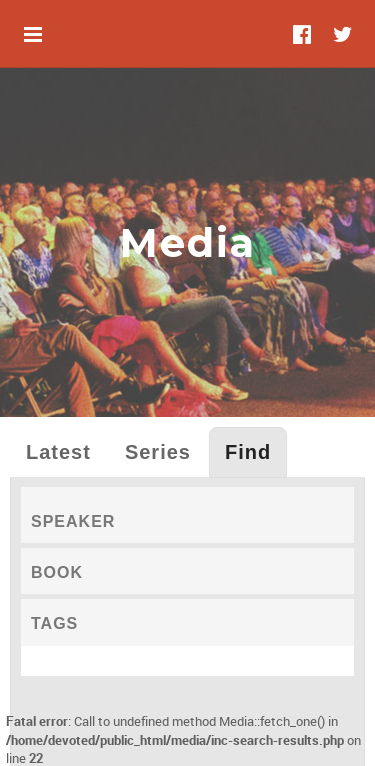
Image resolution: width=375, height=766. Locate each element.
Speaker (73, 521)
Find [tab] (248, 452)
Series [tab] (158, 452)
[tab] (187, 515)
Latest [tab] (58, 452)
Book (57, 572)
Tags (54, 623)
